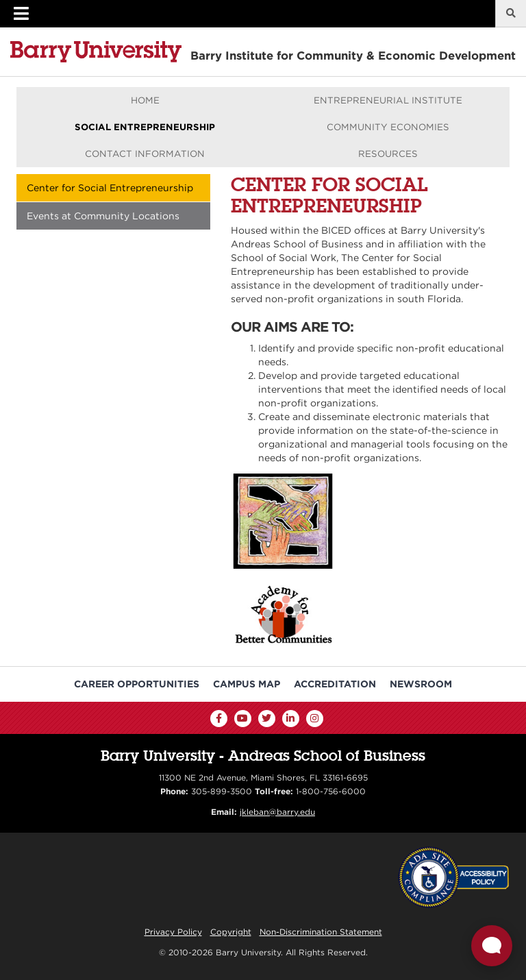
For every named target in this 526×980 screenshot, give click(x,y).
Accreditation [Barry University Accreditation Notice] (335, 684)
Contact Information (145, 154)
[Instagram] (315, 719)
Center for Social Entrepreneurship (110, 188)
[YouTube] (243, 719)
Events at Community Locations (103, 216)
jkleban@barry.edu (277, 812)
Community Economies (388, 127)
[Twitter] (267, 719)
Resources (388, 154)
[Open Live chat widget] (492, 946)
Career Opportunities (137, 684)
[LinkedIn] (291, 719)
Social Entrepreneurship (145, 127)
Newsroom (421, 684)
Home (145, 100)
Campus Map (247, 684)
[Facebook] (219, 719)
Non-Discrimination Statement (321, 932)
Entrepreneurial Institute (388, 100)
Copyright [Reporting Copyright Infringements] (231, 932)
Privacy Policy (173, 932)
